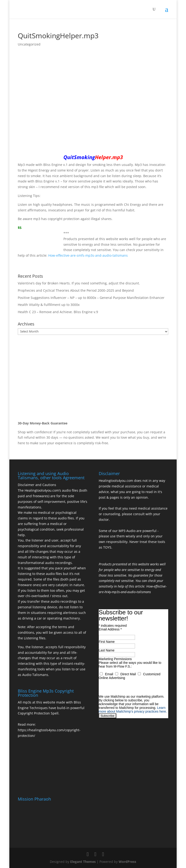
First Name (107, 642)
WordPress (127, 862)
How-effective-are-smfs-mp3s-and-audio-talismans (88, 255)
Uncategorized (29, 44)
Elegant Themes (83, 862)
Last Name (107, 650)
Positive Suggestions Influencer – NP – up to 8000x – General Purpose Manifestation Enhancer (91, 298)
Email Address (110, 629)
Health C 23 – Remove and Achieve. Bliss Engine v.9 (58, 312)
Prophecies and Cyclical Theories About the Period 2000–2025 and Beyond (76, 290)
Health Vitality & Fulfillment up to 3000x (49, 305)
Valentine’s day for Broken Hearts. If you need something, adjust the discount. (79, 283)
